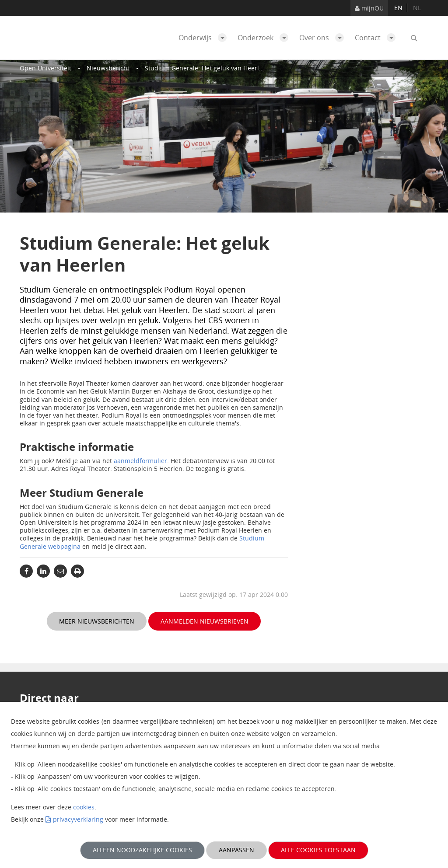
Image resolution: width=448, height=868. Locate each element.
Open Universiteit (45, 68)
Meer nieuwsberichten (97, 621)
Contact (377, 38)
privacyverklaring (78, 819)
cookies (84, 807)
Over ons (324, 38)
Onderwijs (205, 38)
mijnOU (369, 8)
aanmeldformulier (140, 461)
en (398, 8)
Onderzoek (265, 38)
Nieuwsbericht (108, 68)
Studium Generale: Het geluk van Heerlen (206, 68)
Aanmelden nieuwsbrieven (205, 621)
